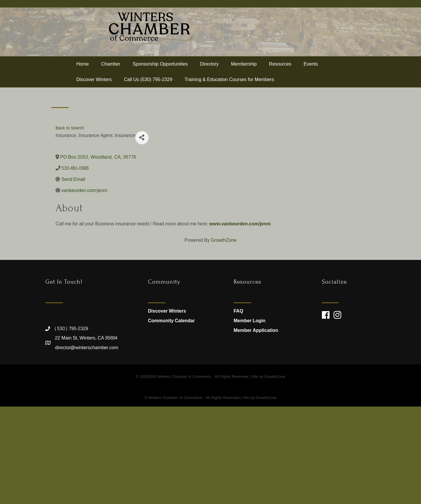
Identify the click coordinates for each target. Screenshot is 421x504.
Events (311, 74)
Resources (280, 74)
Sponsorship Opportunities (160, 74)
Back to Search (70, 225)
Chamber (111, 74)
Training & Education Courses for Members (229, 89)
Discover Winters (94, 89)
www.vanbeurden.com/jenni (240, 321)
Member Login (250, 418)
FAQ (238, 408)
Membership (244, 74)
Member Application (256, 428)
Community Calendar (171, 418)
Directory (209, 74)
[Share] (142, 235)
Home (83, 74)
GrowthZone (224, 338)
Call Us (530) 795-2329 (148, 89)
